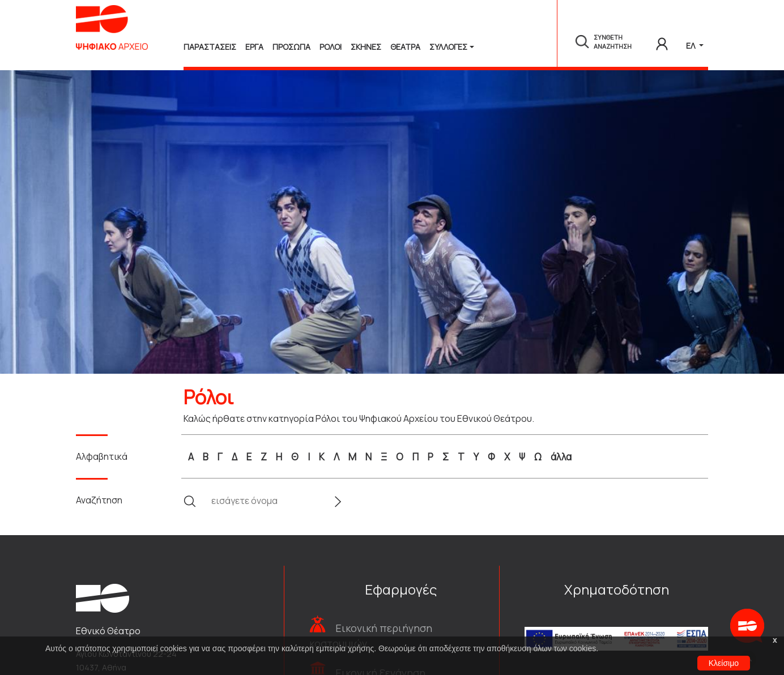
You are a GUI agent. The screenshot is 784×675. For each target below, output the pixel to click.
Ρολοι (331, 47)
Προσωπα (291, 47)
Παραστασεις (210, 47)
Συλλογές (448, 47)
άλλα (561, 457)
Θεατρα (405, 47)
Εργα (254, 47)
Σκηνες (366, 47)
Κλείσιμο (724, 663)
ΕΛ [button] (691, 46)
